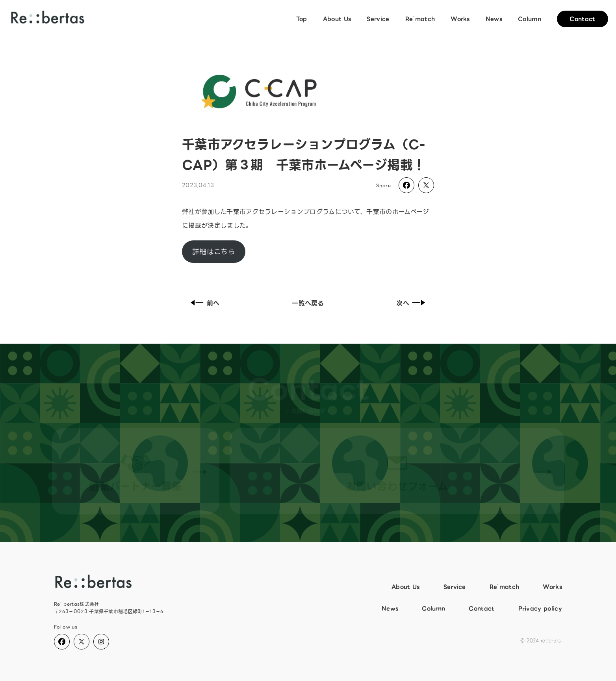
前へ (204, 303)
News (494, 19)
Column (530, 19)
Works (460, 19)
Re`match (420, 19)
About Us (337, 19)
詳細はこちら (214, 252)
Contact (582, 19)
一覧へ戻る (308, 303)
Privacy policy (540, 608)
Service (378, 19)
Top (302, 19)
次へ (412, 303)
